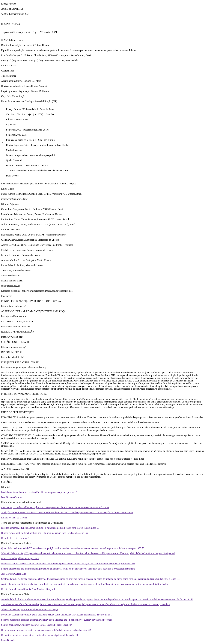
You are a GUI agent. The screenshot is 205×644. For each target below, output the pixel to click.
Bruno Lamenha (9, 558)
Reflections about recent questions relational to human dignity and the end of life (40, 635)
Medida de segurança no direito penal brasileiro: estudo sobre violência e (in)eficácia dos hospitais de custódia (56, 615)
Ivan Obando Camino (12, 497)
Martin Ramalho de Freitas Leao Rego (39, 610)
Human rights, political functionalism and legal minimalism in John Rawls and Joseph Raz (45, 533)
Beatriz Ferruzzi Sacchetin (59, 625)
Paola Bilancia (8, 640)
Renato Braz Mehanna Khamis (16, 589)
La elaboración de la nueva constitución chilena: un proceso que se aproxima (39, 492)
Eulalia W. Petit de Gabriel (14, 518)
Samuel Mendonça (10, 625)
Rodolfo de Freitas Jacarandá (15, 538)
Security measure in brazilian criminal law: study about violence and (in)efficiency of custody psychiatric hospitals (56, 620)
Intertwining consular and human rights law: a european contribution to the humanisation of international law (55, 507)
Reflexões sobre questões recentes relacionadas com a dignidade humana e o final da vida (46, 630)
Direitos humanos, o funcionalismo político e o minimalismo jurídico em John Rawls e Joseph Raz (50, 528)
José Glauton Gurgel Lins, (14, 574)
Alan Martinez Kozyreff (43, 589)
